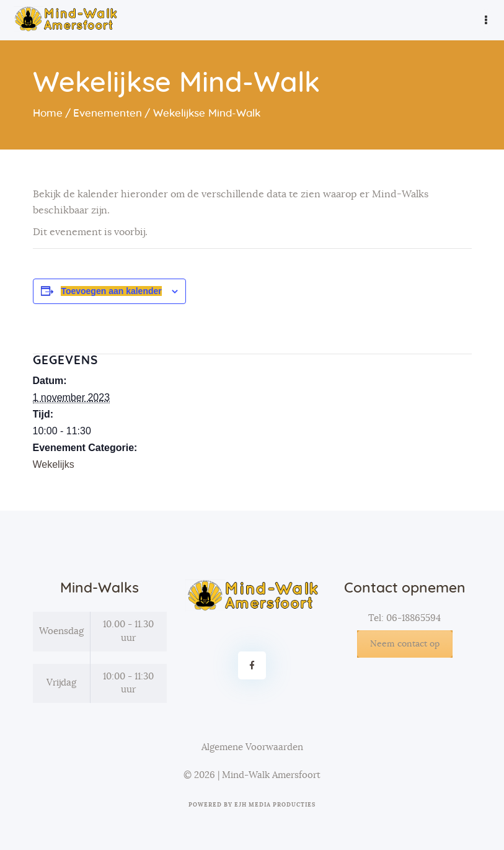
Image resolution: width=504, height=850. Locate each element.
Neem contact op (405, 644)
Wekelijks (54, 464)
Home (48, 113)
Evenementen (108, 113)
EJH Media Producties (275, 805)
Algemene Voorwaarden (252, 747)
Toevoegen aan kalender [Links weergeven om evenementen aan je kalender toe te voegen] (111, 291)
